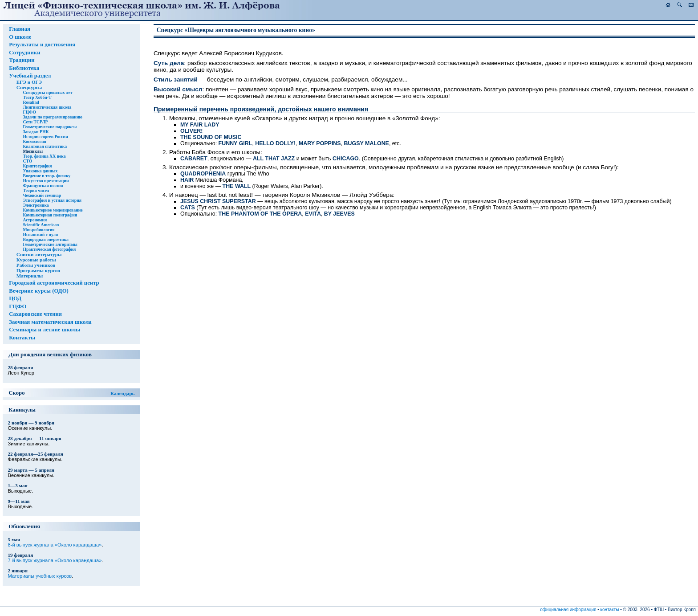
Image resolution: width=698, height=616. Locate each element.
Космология (34, 141)
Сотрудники (24, 53)
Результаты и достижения (42, 45)
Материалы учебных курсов (40, 576)
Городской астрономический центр (54, 283)
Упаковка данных (40, 171)
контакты (610, 610)
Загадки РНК (36, 132)
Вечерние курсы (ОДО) (39, 291)
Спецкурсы (29, 87)
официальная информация (568, 610)
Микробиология (39, 230)
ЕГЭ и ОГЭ (29, 82)
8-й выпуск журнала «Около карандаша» (55, 545)
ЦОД (15, 298)
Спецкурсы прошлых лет (47, 92)
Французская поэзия (43, 186)
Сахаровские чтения (35, 314)
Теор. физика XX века (44, 156)
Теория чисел (36, 190)
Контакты (22, 338)
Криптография (37, 166)
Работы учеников (36, 265)
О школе (20, 37)
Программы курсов (38, 270)
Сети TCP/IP (35, 122)
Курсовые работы (36, 260)
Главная (20, 29)
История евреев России (45, 137)
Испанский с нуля (40, 235)
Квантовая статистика (45, 146)
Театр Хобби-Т (37, 97)
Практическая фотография (49, 249)
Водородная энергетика (45, 239)
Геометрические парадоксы (50, 127)
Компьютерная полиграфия (50, 215)
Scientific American (41, 225)
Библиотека (24, 68)
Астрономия (35, 220)
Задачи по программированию (52, 117)
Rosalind (31, 102)
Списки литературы (39, 254)
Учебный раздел (30, 76)
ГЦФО (29, 112)
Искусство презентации (46, 181)
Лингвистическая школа (47, 107)
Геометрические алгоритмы (50, 244)
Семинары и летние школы (45, 330)
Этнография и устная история (52, 200)
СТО (27, 161)
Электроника (36, 205)
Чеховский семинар (42, 195)
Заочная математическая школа (50, 322)
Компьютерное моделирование (53, 210)
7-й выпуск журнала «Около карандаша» (55, 560)
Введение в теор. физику (47, 176)
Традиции (22, 60)
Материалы (30, 276)
